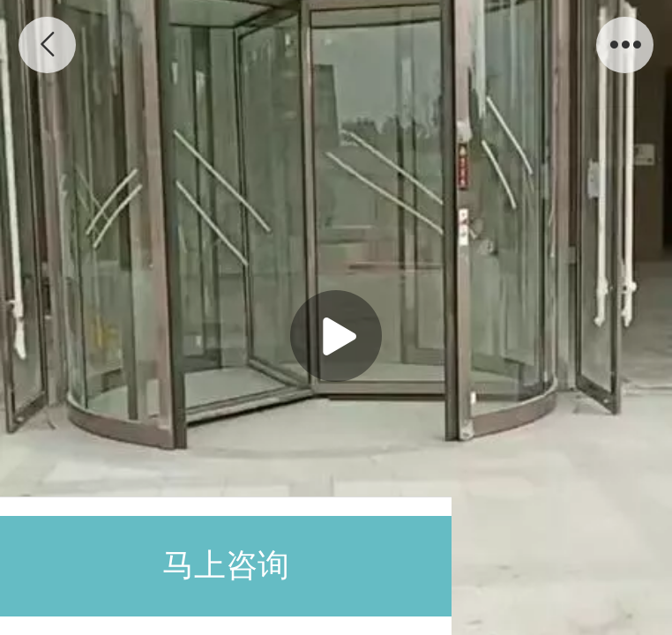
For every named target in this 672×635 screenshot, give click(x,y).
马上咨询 (226, 565)
